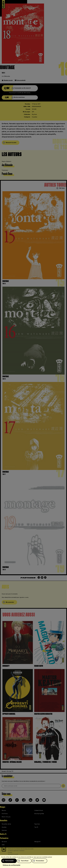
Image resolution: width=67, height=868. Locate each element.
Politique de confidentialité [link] (11, 865)
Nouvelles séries (6, 824)
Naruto (4, 810)
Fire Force (5, 814)
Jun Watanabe (6, 76)
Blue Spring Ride (39, 814)
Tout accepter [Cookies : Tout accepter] (9, 861)
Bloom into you (6, 817)
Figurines (37, 824)
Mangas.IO (37, 842)
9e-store (4, 842)
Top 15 (36, 827)
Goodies (4, 827)
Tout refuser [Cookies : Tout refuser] (25, 861)
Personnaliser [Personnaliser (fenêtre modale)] (40, 861)
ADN (3, 845)
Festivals (4, 830)
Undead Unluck (39, 810)
